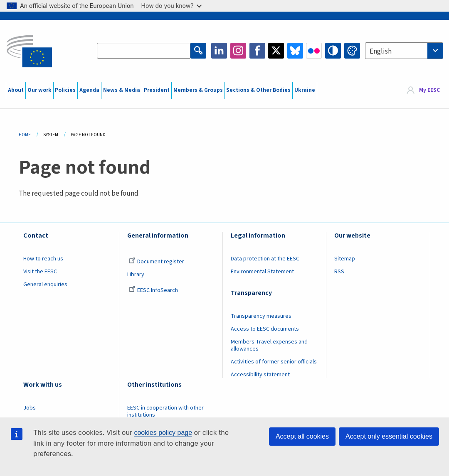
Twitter (276, 51)
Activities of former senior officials (274, 362)
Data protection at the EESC (265, 259)
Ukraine (305, 90)
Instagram (238, 51)
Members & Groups (198, 90)
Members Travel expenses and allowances (269, 345)
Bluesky (295, 51)
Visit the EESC (40, 272)
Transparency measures (261, 316)
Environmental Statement (262, 272)
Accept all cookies (302, 436)
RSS (339, 272)
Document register (157, 262)
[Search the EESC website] (144, 51)
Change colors (352, 51)
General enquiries (45, 285)
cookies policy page (163, 433)
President (157, 90)
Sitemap (345, 259)
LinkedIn (219, 51)
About (16, 90)
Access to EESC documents (265, 329)
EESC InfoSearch (153, 290)
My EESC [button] (429, 90)
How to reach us (43, 259)
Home (25, 135)
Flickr (314, 51)
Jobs (30, 408)
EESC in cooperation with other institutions (165, 411)
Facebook (257, 51)
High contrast (333, 51)
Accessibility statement (260, 375)
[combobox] (404, 51)
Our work (39, 90)
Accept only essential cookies (389, 436)
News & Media (122, 90)
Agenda (89, 90)
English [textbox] (381, 52)
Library (136, 275)
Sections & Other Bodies (258, 90)
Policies (65, 90)
